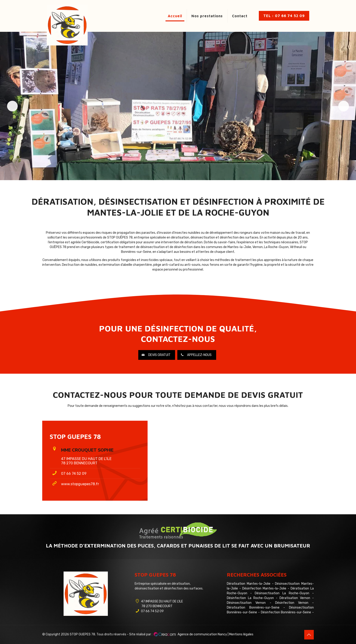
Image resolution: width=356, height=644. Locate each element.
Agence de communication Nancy (202, 634)
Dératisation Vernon (295, 598)
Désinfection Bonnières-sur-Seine (286, 612)
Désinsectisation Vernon (246, 603)
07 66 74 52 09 (74, 474)
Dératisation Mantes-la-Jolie (249, 584)
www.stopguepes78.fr (80, 484)
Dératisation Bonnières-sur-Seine (253, 608)
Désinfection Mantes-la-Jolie (264, 588)
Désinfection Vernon (292, 603)
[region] (178, 106)
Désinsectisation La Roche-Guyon (282, 593)
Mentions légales (241, 634)
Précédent (15, 106)
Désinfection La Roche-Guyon (250, 598)
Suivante (341, 106)
